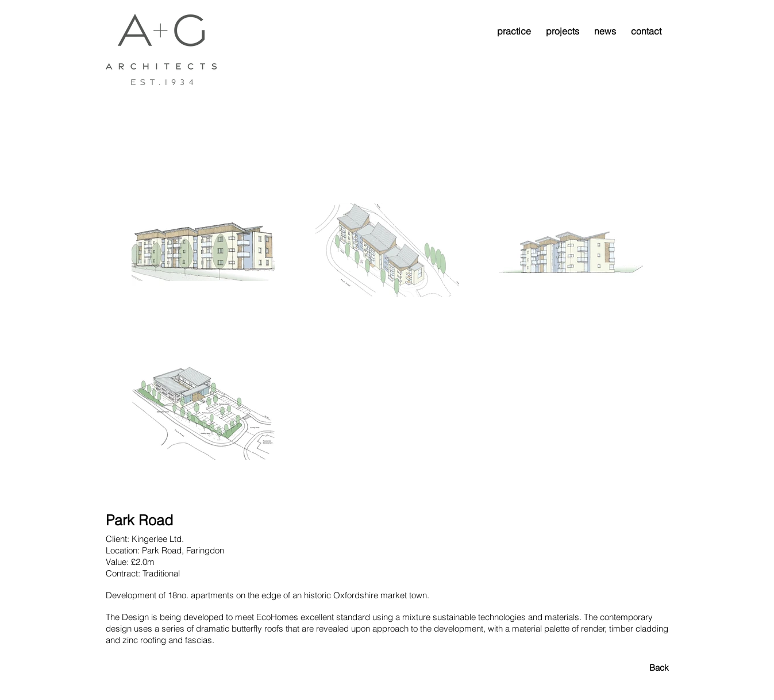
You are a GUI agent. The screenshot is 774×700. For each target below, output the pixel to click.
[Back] (628, 667)
